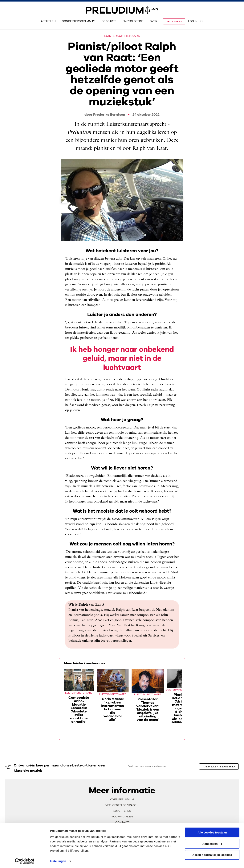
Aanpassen (212, 843)
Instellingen (58, 860)
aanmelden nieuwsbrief (219, 766)
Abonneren (174, 21)
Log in (193, 21)
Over (153, 21)
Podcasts (109, 21)
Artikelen (48, 21)
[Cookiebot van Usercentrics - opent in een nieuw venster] (25, 861)
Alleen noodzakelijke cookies (212, 854)
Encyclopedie (133, 21)
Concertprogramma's (79, 21)
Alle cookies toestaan (212, 832)
